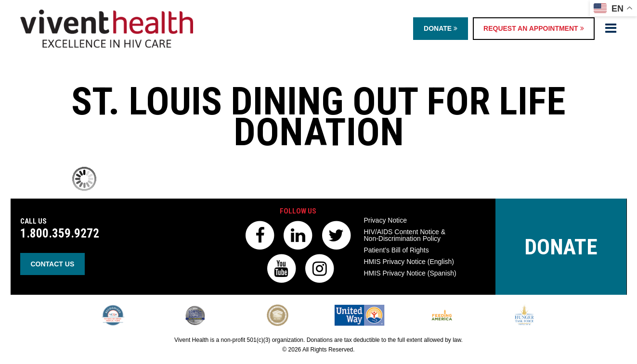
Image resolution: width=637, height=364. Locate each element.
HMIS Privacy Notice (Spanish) (410, 273)
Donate (441, 28)
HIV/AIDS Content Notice (405, 235)
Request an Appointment (533, 28)
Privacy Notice (385, 220)
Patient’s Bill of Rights (396, 250)
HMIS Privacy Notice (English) (409, 262)
